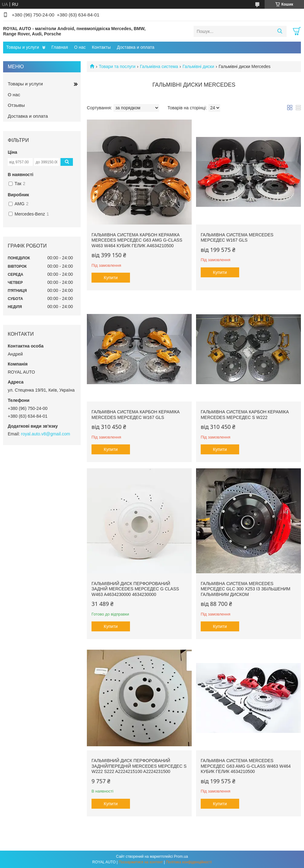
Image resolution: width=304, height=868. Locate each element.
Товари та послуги (117, 66)
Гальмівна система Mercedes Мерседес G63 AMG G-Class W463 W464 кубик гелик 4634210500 (246, 766)
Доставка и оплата (136, 47)
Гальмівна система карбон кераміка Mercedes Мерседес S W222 (245, 415)
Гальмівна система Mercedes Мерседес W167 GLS (237, 238)
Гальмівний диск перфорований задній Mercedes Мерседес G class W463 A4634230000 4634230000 (135, 589)
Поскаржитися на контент (141, 862)
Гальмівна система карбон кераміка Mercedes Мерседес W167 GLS (136, 415)
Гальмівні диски (198, 66)
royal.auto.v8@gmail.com (46, 434)
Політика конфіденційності (189, 862)
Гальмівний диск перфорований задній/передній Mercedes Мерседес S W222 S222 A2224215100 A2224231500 (139, 766)
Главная (60, 47)
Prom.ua (181, 857)
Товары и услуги (23, 47)
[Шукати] (280, 31)
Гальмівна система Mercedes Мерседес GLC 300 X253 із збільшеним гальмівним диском (246, 589)
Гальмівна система (159, 66)
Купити (111, 278)
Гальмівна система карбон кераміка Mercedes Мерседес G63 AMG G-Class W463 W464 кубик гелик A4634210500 (137, 240)
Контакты (101, 47)
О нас (80, 47)
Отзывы (16, 105)
